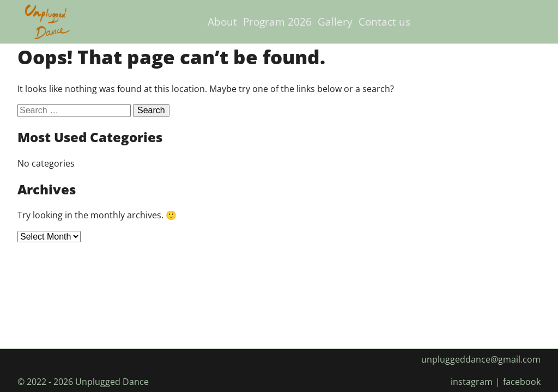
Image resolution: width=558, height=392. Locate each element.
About (222, 22)
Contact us (384, 22)
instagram (472, 382)
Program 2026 (277, 22)
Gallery (335, 22)
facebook (522, 382)
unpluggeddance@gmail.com (481, 359)
